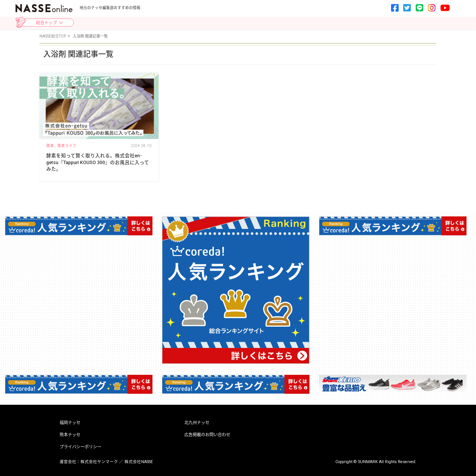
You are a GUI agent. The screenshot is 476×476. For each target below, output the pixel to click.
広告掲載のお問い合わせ (207, 435)
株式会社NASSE (139, 462)
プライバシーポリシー (80, 447)
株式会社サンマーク (99, 462)
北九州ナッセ (197, 423)
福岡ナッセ (70, 423)
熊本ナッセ (70, 435)
